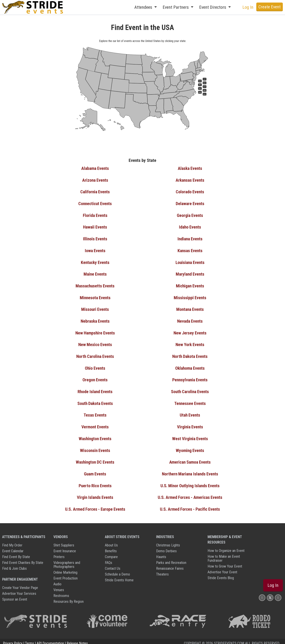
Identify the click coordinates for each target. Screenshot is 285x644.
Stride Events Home (119, 576)
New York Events (190, 343)
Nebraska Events (95, 320)
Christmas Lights (168, 541)
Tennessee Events (190, 401)
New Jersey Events (190, 331)
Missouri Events (95, 308)
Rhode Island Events (95, 389)
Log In (248, 7)
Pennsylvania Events (190, 378)
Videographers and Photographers (67, 561)
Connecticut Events (95, 203)
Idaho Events (190, 227)
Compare (111, 553)
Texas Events (95, 413)
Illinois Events (95, 238)
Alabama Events (95, 168)
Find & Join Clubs (14, 565)
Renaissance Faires (170, 565)
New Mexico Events (95, 343)
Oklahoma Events (190, 366)
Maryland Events (190, 273)
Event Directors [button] (213, 7)
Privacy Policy (13, 639)
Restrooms (61, 592)
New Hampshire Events (95, 331)
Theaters (162, 570)
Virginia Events (190, 424)
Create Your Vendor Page (20, 584)
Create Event (270, 7)
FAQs (109, 559)
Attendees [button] (144, 7)
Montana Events (190, 308)
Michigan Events (190, 285)
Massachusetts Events (95, 285)
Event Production (66, 574)
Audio (57, 580)
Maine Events (95, 273)
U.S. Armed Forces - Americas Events (190, 494)
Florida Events (95, 215)
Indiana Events (190, 238)
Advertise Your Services (19, 590)
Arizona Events (95, 180)
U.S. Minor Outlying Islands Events (190, 482)
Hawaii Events (95, 227)
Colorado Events (190, 192)
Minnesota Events (95, 296)
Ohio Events (95, 366)
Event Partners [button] (176, 7)
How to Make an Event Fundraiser (224, 555)
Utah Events (190, 413)
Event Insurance (65, 547)
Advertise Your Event (222, 568)
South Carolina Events (190, 389)
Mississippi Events (190, 296)
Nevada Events (190, 320)
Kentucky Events (95, 261)
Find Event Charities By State (23, 559)
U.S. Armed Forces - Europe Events (95, 506)
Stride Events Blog (221, 574)
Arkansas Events (190, 180)
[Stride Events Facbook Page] (262, 594)
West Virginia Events (190, 436)
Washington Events (95, 436)
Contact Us (113, 565)
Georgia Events (190, 215)
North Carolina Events (95, 354)
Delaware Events (190, 203)
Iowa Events (95, 250)
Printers (59, 553)
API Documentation (50, 639)
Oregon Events (95, 378)
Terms (30, 639)
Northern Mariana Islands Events (190, 471)
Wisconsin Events (95, 447)
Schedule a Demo (117, 570)
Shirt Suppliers (64, 541)
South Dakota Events (95, 401)
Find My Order (12, 541)
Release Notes (77, 639)
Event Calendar (13, 547)
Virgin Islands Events (95, 494)
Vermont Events (95, 424)
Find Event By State (16, 553)
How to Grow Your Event (225, 562)
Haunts (161, 553)
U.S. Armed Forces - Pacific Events (190, 506)
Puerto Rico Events (95, 482)
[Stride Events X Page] (270, 594)
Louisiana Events (190, 261)
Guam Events (95, 471)
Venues (59, 586)
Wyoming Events (190, 447)
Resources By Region (69, 598)
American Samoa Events (190, 459)
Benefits (111, 547)
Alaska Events (190, 168)
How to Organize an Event (226, 547)
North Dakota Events (190, 354)
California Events (95, 192)
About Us (111, 541)
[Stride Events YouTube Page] (278, 594)
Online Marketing (65, 569)
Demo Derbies (166, 547)
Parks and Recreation (171, 559)
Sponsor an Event (15, 595)
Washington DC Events (95, 459)
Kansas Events (190, 250)
